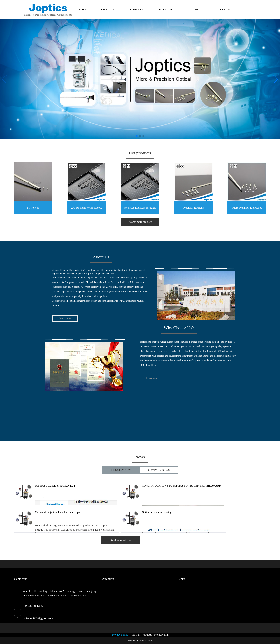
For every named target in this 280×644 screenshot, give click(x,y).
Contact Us (224, 10)
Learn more (65, 318)
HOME (83, 10)
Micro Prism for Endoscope (247, 208)
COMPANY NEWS (159, 470)
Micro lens (33, 208)
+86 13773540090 (33, 606)
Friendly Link (161, 635)
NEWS (195, 10)
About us (135, 635)
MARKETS (136, 10)
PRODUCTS (165, 10)
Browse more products (140, 222)
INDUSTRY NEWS (121, 470)
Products (147, 635)
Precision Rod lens (194, 208)
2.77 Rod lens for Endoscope (87, 208)
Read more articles (121, 540)
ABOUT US (107, 10)
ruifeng (144, 641)
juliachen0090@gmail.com (38, 618)
